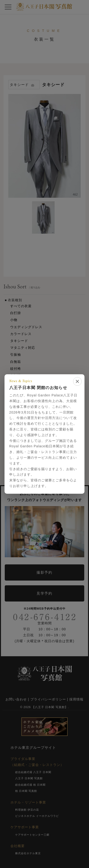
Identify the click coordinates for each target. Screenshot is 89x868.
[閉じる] (77, 381)
